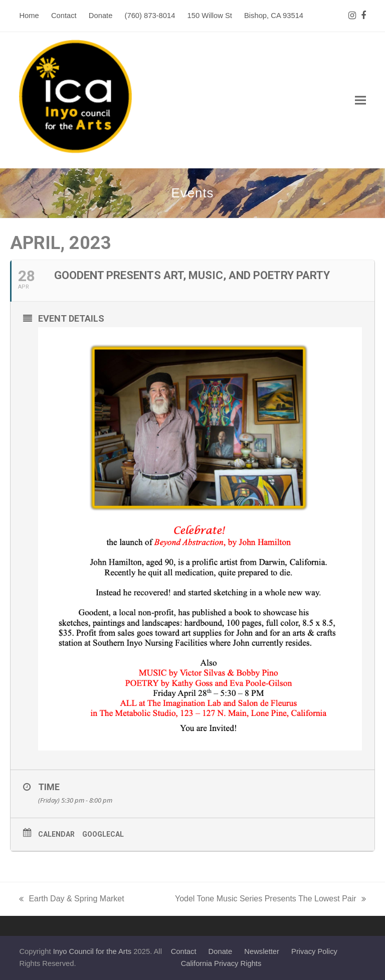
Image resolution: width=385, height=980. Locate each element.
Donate (221, 951)
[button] (360, 100)
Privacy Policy (314, 951)
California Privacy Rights (221, 963)
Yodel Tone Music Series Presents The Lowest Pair (270, 900)
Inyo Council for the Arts (92, 951)
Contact (184, 951)
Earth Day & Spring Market (71, 900)
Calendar (56, 834)
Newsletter (262, 951)
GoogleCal (103, 834)
